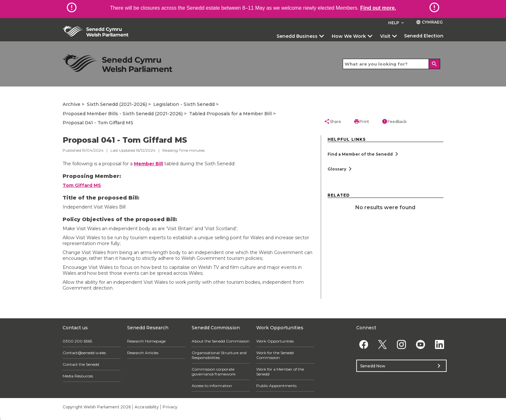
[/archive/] (117, 63)
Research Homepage (146, 341)
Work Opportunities (275, 341)
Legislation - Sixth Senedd (184, 104)
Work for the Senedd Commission (275, 355)
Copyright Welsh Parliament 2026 (97, 407)
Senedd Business (297, 36)
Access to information (212, 386)
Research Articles (143, 353)
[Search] (434, 64)
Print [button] (361, 121)
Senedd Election (424, 36)
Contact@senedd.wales (84, 353)
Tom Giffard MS (82, 185)
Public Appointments (276, 386)
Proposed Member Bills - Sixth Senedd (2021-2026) (123, 114)
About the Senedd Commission (221, 341)
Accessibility (147, 407)
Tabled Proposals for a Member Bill (230, 114)
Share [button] (333, 121)
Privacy (170, 407)
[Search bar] (391, 64)
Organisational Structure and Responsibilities (219, 355)
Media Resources (78, 376)
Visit (385, 36)
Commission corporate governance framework (214, 372)
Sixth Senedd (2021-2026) (117, 104)
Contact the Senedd (81, 364)
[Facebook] (364, 344)
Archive (71, 104)
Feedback (394, 121)
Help (397, 23)
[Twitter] (383, 344)
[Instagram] (402, 344)
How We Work (349, 36)
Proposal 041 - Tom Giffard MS (98, 123)
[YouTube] (420, 344)
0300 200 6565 (77, 341)
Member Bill (148, 164)
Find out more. (378, 8)
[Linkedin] (439, 344)
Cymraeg (429, 22)
